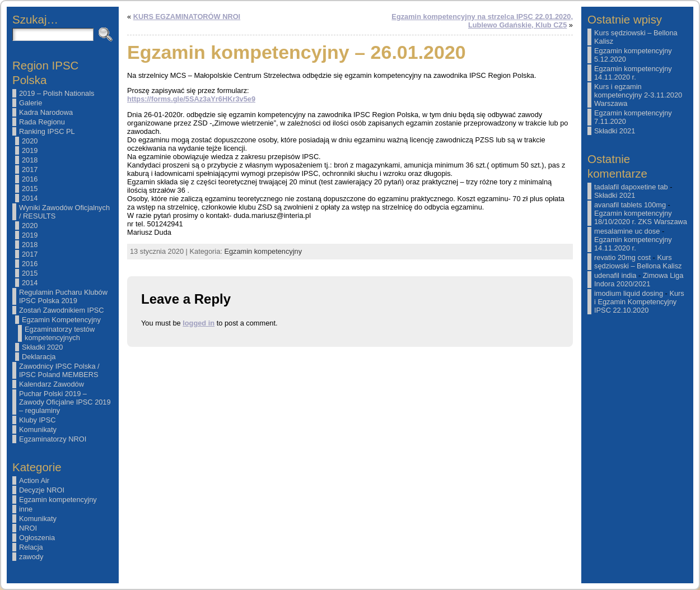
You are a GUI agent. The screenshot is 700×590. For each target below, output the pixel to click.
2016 (30, 179)
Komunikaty (38, 429)
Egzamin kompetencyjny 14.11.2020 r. (633, 73)
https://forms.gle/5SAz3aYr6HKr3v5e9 (191, 99)
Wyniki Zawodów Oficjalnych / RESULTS (64, 212)
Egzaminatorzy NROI (53, 439)
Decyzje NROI (42, 490)
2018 (30, 160)
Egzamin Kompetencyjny (61, 320)
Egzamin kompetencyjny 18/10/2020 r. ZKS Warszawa (641, 217)
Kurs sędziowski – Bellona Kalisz (638, 262)
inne (26, 509)
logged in (199, 323)
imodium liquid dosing (629, 293)
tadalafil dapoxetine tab (631, 187)
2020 (30, 141)
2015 (30, 189)
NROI (28, 528)
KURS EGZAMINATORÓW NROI (187, 17)
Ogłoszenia (37, 538)
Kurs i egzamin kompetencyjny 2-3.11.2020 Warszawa (638, 95)
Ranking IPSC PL (47, 131)
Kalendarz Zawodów (52, 384)
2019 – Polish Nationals (57, 93)
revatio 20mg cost (622, 257)
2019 (30, 150)
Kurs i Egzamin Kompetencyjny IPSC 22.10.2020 (639, 302)
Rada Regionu (42, 122)
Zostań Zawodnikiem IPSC (62, 310)
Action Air (34, 480)
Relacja (31, 547)
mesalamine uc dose (627, 231)
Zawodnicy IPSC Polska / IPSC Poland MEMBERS (59, 370)
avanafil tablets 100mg (630, 205)
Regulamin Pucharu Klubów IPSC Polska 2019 (63, 296)
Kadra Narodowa (46, 112)
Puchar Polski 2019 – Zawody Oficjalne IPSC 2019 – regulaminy (65, 402)
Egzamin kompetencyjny (58, 500)
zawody (31, 557)
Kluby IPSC (37, 420)
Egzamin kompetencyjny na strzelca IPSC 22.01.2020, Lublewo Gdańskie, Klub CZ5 (482, 21)
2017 (30, 169)
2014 (30, 198)
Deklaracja (39, 357)
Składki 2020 (42, 347)
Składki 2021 (615, 131)
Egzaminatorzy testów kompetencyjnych (60, 333)
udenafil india (615, 275)
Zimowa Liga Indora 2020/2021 (639, 280)
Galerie (31, 103)
